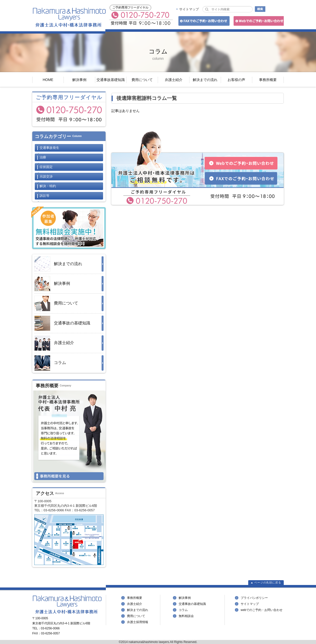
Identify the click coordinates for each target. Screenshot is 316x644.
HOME (48, 80)
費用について (142, 80)
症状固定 (46, 167)
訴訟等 (44, 196)
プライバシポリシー (254, 598)
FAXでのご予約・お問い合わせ (203, 22)
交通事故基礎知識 (111, 80)
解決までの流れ (205, 80)
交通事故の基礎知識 (62, 323)
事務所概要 (268, 80)
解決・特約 (48, 186)
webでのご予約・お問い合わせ (262, 610)
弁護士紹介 (174, 80)
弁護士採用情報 (138, 622)
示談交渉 (46, 176)
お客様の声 (236, 80)
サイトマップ (189, 9)
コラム (50, 363)
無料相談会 (186, 616)
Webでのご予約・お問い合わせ (258, 22)
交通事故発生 (49, 148)
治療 (43, 157)
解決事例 (79, 80)
